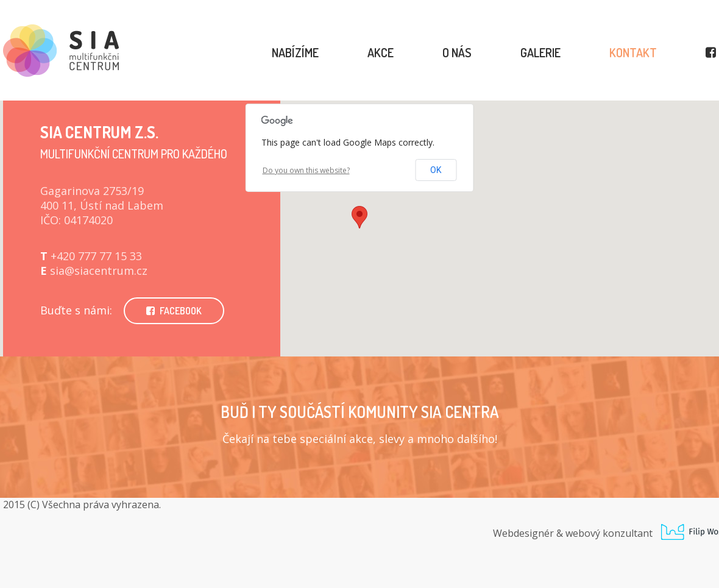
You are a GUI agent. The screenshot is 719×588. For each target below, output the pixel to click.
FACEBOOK (174, 311)
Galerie (540, 52)
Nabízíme (295, 52)
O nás (457, 52)
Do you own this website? (306, 170)
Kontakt (633, 52)
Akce (381, 52)
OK (436, 170)
